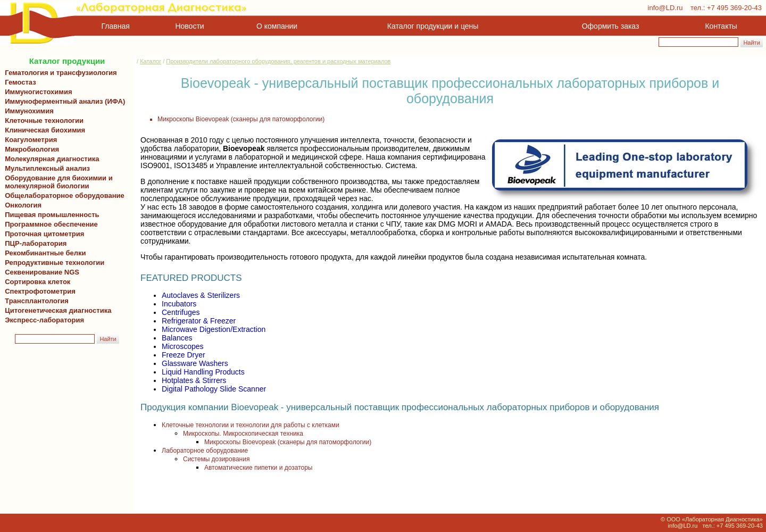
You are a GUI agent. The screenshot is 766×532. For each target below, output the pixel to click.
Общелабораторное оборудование (63, 196)
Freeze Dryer (184, 355)
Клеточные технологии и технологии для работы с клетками (251, 425)
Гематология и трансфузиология (59, 73)
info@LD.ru (665, 8)
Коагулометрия (31, 140)
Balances (177, 338)
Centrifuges (181, 312)
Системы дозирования (216, 459)
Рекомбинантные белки (44, 253)
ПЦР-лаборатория (34, 243)
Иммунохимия (29, 111)
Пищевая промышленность (52, 215)
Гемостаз (20, 82)
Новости (190, 26)
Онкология (23, 205)
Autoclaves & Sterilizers (201, 295)
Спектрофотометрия (40, 291)
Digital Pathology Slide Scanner (214, 389)
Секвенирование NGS (40, 272)
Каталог (151, 61)
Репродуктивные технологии (53, 263)
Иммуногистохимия (37, 92)
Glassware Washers (195, 363)
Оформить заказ (611, 26)
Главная (116, 26)
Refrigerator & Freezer (199, 321)
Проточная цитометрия (43, 234)
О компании (276, 26)
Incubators (179, 304)
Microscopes (183, 346)
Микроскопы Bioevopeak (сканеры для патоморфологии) (241, 119)
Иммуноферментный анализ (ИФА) (63, 101)
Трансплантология (35, 301)
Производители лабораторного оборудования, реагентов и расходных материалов (278, 61)
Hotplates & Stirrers (194, 380)
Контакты (721, 26)
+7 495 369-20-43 (734, 8)
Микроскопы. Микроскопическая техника (243, 434)
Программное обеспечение (51, 224)
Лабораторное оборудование (205, 451)
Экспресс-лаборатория (44, 320)
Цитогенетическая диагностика (56, 310)
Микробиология (32, 149)
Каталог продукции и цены (433, 26)
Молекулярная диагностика (50, 159)
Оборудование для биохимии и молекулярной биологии (57, 182)
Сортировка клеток (36, 282)
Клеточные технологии (42, 120)
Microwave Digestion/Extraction (214, 329)
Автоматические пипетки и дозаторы (258, 468)
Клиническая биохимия (43, 130)
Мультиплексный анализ (47, 168)
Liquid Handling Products (203, 372)
